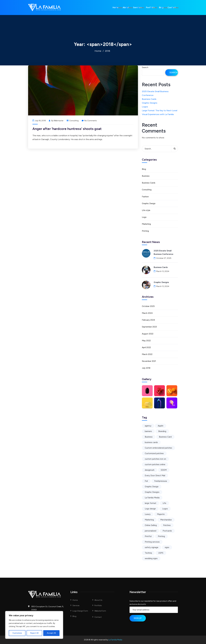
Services (137, 7)
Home (116, 7)
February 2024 (148, 320)
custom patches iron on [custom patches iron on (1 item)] (155, 459)
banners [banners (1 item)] (148, 431)
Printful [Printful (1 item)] (148, 536)
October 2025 (148, 306)
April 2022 (146, 347)
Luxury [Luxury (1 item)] (148, 514)
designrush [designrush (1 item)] (150, 470)
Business (146, 176)
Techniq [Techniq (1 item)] (148, 553)
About (126, 7)
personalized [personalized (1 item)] (150, 531)
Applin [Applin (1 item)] (161, 426)
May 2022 (146, 341)
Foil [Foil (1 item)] (146, 481)
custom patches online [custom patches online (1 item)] (155, 464)
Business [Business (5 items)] (149, 437)
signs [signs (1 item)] (167, 547)
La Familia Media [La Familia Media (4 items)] (152, 498)
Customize (17, 633)
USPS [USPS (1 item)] (161, 553)
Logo (144, 217)
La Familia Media (115, 640)
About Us (98, 600)
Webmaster (59, 121)
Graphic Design (149, 203)
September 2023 (149, 327)
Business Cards (149, 99)
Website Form (100, 611)
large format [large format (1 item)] (150, 503)
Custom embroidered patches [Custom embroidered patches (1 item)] (158, 448)
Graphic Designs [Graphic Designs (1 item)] (152, 492)
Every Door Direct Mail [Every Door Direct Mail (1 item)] (155, 476)
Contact (172, 7)
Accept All (51, 633)
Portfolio (150, 7)
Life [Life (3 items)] (164, 503)
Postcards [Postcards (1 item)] (167, 531)
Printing (145, 231)
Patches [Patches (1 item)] (167, 525)
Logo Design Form (80, 611)
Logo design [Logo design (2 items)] (150, 509)
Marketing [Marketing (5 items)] (149, 520)
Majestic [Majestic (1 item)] (161, 514)
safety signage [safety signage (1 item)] (152, 547)
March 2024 (147, 313)
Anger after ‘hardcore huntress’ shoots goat (67, 129)
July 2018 (146, 368)
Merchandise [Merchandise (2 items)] (166, 520)
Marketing (146, 224)
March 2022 (147, 354)
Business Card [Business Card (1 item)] (165, 437)
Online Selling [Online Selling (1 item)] (151, 525)
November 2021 (149, 361)
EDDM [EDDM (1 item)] (164, 470)
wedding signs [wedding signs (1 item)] (151, 558)
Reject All (34, 633)
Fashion (145, 197)
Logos (145, 107)
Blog (161, 7)
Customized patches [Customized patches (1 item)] (154, 453)
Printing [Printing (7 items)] (161, 536)
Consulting (74, 121)
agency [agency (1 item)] (148, 426)
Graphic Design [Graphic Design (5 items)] (152, 487)
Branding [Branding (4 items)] (162, 431)
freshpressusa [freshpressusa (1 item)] (161, 481)
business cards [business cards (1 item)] (151, 442)
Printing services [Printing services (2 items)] (152, 542)
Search (145, 67)
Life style (146, 210)
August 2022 (148, 334)
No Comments (89, 121)
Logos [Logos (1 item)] (165, 509)
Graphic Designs (150, 103)
